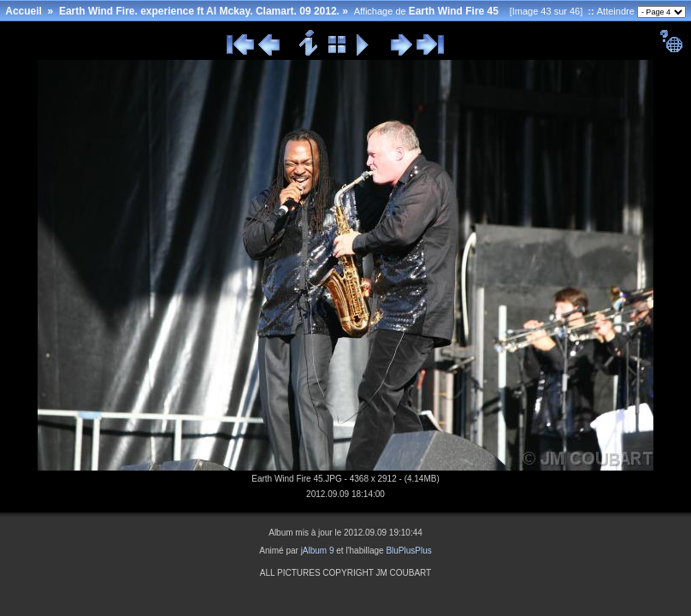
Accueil (24, 11)
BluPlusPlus (408, 551)
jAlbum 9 (318, 551)
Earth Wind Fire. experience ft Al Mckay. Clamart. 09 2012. (199, 11)
